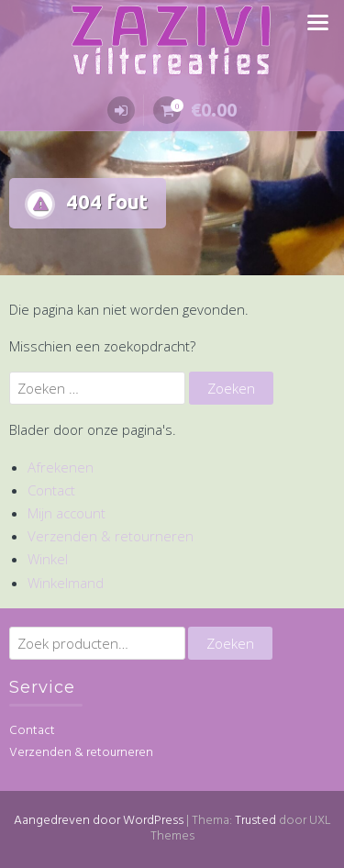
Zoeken (230, 643)
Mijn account (67, 513)
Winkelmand (66, 583)
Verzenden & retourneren (111, 536)
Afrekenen (61, 467)
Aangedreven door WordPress (99, 821)
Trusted (255, 821)
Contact (51, 490)
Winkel (48, 559)
